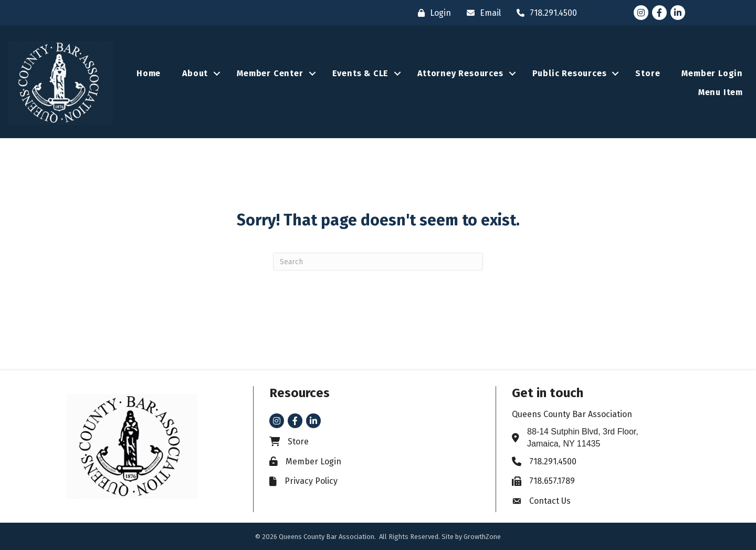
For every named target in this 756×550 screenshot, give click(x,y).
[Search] (378, 262)
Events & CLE (361, 73)
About (195, 73)
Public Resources (570, 73)
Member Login (712, 73)
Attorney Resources (460, 73)
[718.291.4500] (544, 13)
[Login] (432, 13)
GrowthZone (482, 537)
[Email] (481, 13)
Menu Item (721, 92)
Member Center (270, 73)
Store (648, 73)
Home (149, 73)
